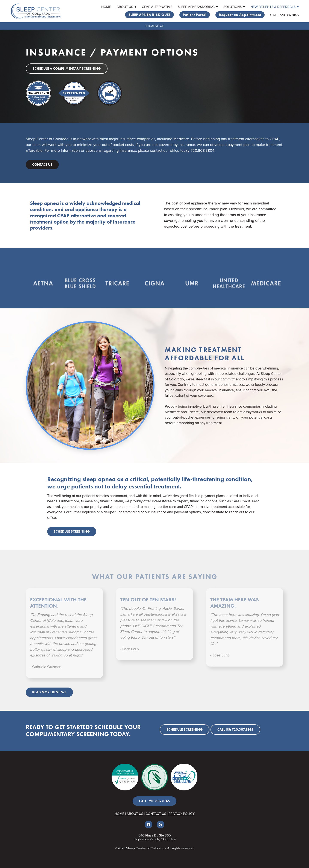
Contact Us (42, 164)
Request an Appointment (240, 15)
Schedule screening (72, 531)
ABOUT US (135, 814)
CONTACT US (156, 814)
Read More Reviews (49, 692)
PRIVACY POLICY (182, 814)
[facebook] (148, 824)
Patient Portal (195, 15)
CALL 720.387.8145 (284, 15)
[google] (161, 824)
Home (106, 7)
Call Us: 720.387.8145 (235, 729)
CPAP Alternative (157, 7)
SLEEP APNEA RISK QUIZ (150, 15)
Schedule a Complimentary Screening (67, 68)
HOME (119, 814)
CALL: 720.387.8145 (154, 801)
